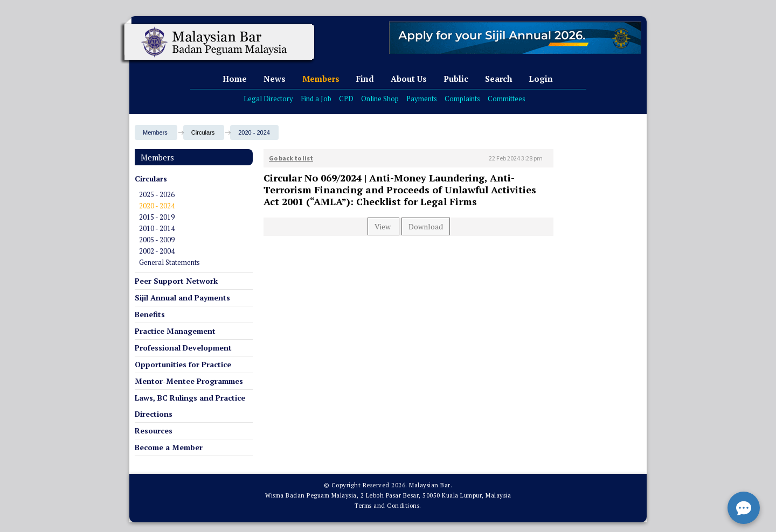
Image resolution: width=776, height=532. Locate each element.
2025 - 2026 (157, 194)
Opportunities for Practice (183, 364)
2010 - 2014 (157, 228)
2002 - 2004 (157, 251)
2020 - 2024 (254, 132)
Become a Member (169, 447)
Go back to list (291, 158)
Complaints (462, 99)
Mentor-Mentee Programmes (189, 381)
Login (541, 79)
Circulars (151, 178)
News (275, 79)
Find (365, 79)
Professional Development (183, 348)
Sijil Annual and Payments (182, 297)
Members (321, 79)
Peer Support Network (176, 281)
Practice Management (175, 331)
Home (235, 79)
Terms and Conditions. (388, 506)
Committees (507, 99)
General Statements (169, 262)
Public (456, 79)
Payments (422, 99)
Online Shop (380, 99)
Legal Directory (268, 99)
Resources (154, 430)
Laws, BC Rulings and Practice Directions (190, 406)
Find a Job (316, 99)
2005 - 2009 (157, 240)
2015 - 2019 (157, 217)
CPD (346, 99)
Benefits (150, 314)
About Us (409, 79)
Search (498, 79)
